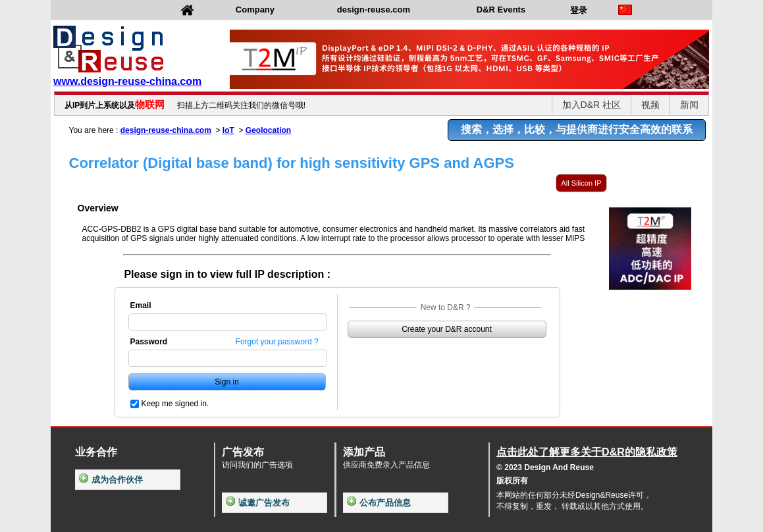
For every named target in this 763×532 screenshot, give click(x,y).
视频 (650, 105)
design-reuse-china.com (166, 130)
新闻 (689, 105)
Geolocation (268, 130)
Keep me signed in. (175, 404)
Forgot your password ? (277, 342)
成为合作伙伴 (111, 480)
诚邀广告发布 (258, 503)
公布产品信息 (379, 503)
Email (141, 306)
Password (149, 342)
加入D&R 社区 (592, 105)
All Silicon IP (581, 183)
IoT (228, 130)
